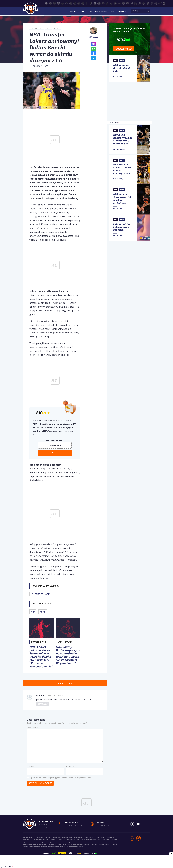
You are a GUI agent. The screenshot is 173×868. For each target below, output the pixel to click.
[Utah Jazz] (160, 3)
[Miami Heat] (107, 3)
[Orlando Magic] (132, 3)
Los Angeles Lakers (41, 594)
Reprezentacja (100, 11)
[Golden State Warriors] (83, 3)
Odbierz (55, 453)
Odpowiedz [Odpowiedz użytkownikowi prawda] (43, 704)
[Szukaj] (148, 11)
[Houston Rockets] (87, 3)
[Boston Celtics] (50, 3)
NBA (49, 28)
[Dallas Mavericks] (71, 3)
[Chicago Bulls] (63, 3)
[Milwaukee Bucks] (111, 3)
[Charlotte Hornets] (59, 3)
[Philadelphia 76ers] (136, 3)
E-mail (70, 767)
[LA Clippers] (95, 3)
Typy (112, 11)
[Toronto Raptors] (156, 3)
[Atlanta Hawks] (46, 3)
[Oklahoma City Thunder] (127, 3)
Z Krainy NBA (37, 28)
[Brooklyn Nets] (54, 3)
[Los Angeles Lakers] (99, 3)
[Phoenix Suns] (140, 3)
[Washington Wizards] (164, 3)
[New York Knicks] (123, 3)
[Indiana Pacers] (91, 3)
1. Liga (89, 11)
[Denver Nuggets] (75, 3)
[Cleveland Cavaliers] (67, 3)
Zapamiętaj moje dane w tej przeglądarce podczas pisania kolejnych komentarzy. (61, 778)
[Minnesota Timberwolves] (115, 3)
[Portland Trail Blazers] (144, 3)
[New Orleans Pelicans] (119, 3)
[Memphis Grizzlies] (103, 3)
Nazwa (31, 767)
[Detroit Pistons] (79, 3)
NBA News (73, 11)
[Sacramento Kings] (148, 3)
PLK (82, 11)
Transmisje (121, 11)
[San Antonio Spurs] (152, 3)
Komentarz (34, 727)
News (57, 28)
